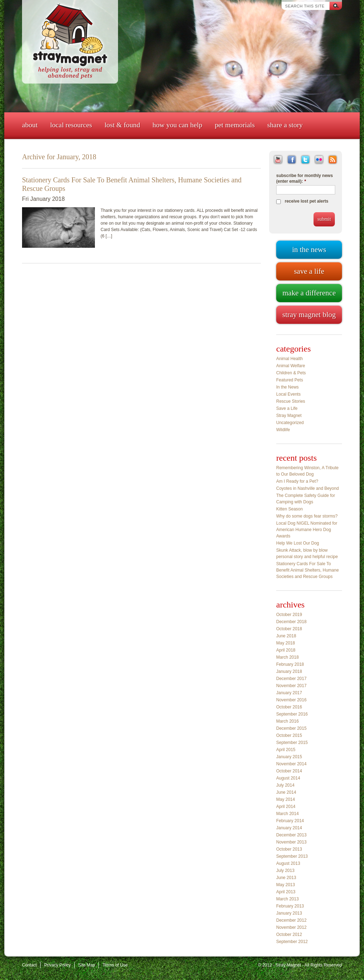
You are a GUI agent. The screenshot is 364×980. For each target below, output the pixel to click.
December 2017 (291, 679)
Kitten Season (290, 509)
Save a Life (287, 408)
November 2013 (291, 842)
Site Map (87, 965)
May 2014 (286, 799)
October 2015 (289, 735)
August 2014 (288, 778)
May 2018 (286, 643)
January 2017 (289, 693)
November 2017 (291, 686)
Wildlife (283, 430)
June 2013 (286, 878)
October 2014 (289, 771)
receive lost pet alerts (307, 201)
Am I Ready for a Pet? (297, 481)
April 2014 (286, 807)
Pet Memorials (235, 125)
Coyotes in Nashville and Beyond (307, 488)
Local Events (288, 394)
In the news (309, 250)
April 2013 (286, 892)
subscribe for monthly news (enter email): (304, 178)
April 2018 (286, 650)
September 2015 (292, 743)
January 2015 (289, 757)
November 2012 (291, 927)
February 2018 (290, 664)
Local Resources (71, 125)
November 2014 (291, 764)
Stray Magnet (289, 416)
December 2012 (291, 920)
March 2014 (287, 814)
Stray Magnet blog (309, 315)
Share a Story (285, 125)
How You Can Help (177, 125)
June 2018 (286, 636)
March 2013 (287, 899)
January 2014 (289, 828)
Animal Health (290, 359)
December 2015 (291, 728)
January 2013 (289, 913)
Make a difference (309, 293)
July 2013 (285, 871)
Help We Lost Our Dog (298, 543)
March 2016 (287, 721)
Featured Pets (290, 380)
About (30, 125)
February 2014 (290, 821)
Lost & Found (122, 125)
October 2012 (289, 935)
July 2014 (285, 785)
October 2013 (289, 849)
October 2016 (289, 707)
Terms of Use (115, 965)
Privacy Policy (57, 965)
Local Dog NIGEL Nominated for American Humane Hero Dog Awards (307, 530)
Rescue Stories (291, 401)
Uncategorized (290, 423)
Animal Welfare (291, 366)
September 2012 (292, 942)
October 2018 (289, 629)
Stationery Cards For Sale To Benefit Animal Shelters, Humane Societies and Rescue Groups (307, 570)
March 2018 (287, 657)
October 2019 (289, 615)
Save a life (309, 271)
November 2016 (291, 700)
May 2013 (286, 885)
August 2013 (288, 863)
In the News (287, 387)
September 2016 (292, 714)
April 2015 (286, 750)
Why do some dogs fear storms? (307, 516)
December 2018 (291, 622)
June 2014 (286, 792)
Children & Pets (291, 373)
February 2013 (290, 906)
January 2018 (289, 671)
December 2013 (291, 835)
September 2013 (292, 856)
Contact (29, 965)
